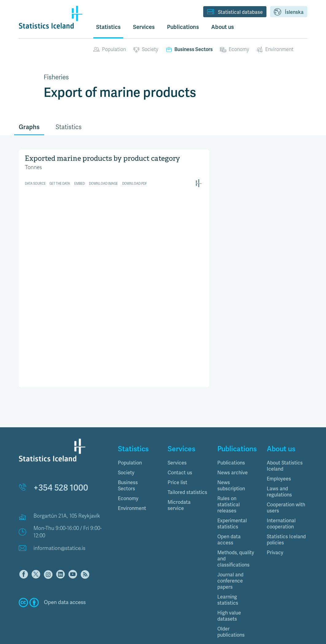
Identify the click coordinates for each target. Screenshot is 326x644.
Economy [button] (128, 472)
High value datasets (229, 589)
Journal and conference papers (230, 554)
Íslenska (289, 12)
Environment (275, 49)
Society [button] (126, 446)
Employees (279, 452)
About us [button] (223, 27)
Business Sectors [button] (128, 459)
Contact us (180, 446)
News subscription (231, 459)
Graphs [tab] (29, 127)
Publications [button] (183, 27)
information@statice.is (59, 522)
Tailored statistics (187, 466)
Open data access (229, 513)
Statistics (108, 27)
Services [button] (144, 27)
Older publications (231, 605)
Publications (231, 436)
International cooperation (281, 497)
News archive (233, 446)
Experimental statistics (232, 497)
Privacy (275, 526)
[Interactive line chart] (114, 224)
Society (146, 49)
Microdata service (179, 479)
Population (110, 49)
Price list (177, 456)
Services (177, 436)
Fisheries (56, 77)
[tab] (138, 436)
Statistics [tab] (69, 127)
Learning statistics (228, 573)
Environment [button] (132, 482)
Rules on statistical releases (229, 478)
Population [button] (130, 436)
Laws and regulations (279, 465)
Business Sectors (189, 49)
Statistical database (235, 12)
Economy (235, 49)
